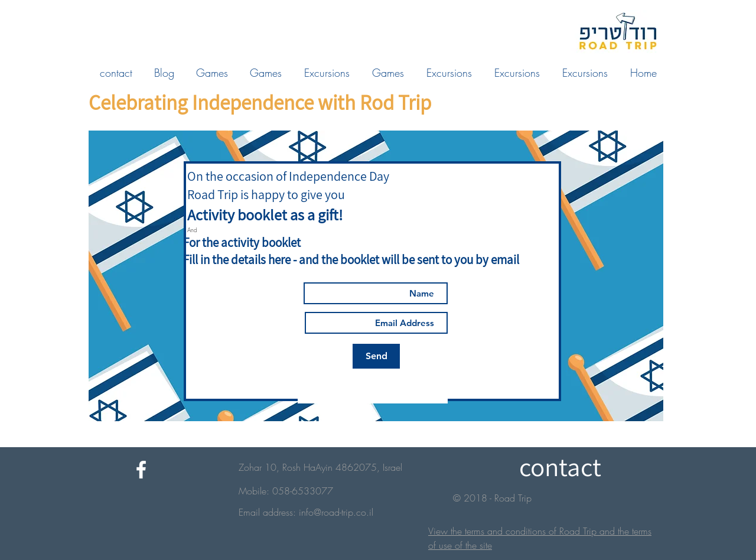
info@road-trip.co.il (336, 512)
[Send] (376, 356)
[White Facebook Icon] (141, 470)
